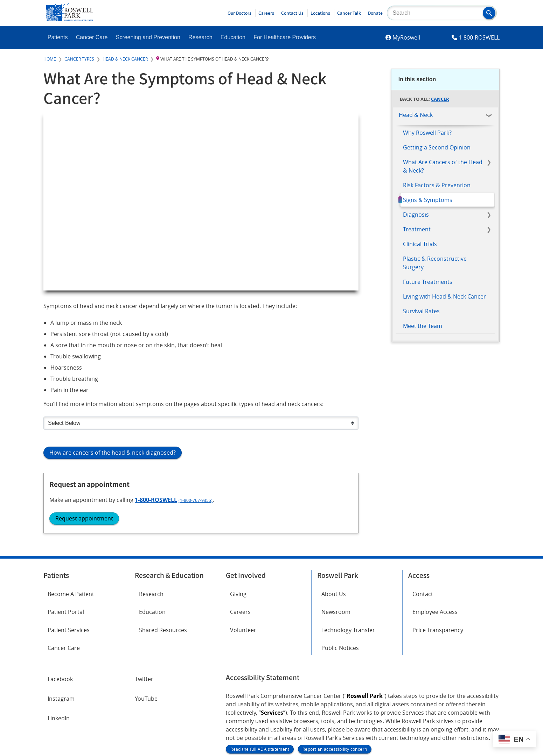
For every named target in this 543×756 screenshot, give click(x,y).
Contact (423, 523)
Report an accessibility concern (335, 678)
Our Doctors (239, 13)
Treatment (417, 229)
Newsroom (336, 540)
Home (50, 59)
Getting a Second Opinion (437, 147)
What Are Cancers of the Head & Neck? (443, 166)
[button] (489, 13)
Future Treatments (428, 282)
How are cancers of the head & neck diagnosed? (113, 453)
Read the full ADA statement (260, 678)
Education (233, 37)
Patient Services (69, 558)
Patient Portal (66, 540)
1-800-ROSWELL (479, 37)
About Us (334, 523)
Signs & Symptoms (428, 200)
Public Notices (340, 576)
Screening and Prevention (148, 37)
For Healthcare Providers (285, 37)
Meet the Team (423, 326)
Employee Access (435, 540)
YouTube (146, 627)
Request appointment (432, 407)
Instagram (61, 627)
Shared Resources (163, 558)
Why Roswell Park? (427, 133)
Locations (320, 13)
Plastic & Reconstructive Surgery (435, 263)
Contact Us (292, 13)
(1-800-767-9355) (453, 389)
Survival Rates (421, 311)
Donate (375, 13)
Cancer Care (92, 37)
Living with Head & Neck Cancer (444, 296)
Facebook (60, 608)
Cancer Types (79, 59)
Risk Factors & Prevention (437, 185)
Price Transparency (438, 558)
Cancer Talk (349, 13)
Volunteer (243, 558)
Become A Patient (71, 523)
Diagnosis (416, 215)
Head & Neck (416, 115)
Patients (58, 37)
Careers (266, 13)
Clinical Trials (420, 244)
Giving (238, 523)
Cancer (440, 99)
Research (200, 37)
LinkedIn (59, 647)
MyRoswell (406, 37)
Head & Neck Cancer (125, 59)
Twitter (144, 608)
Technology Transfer (348, 558)
